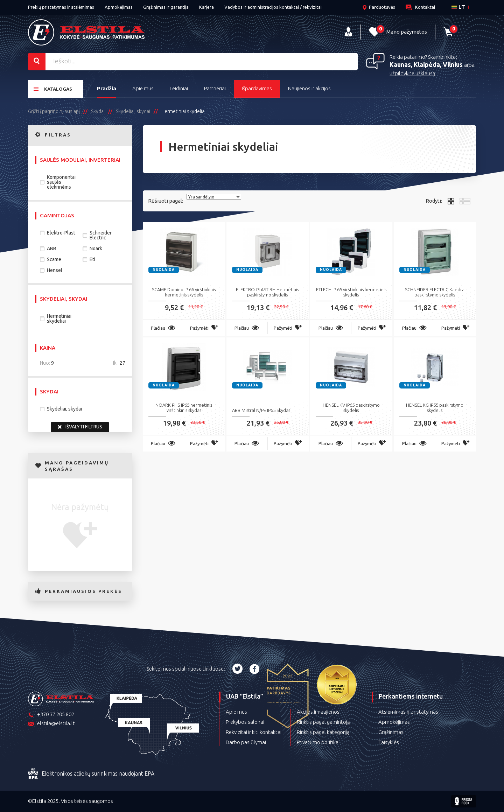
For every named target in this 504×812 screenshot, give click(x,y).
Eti (92, 259)
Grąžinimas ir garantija (166, 7)
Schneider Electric (101, 235)
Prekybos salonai (245, 722)
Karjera (206, 7)
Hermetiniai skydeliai (59, 318)
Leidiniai (179, 88)
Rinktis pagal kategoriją (323, 732)
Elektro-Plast (61, 233)
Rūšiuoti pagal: (166, 201)
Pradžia (107, 88)
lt (458, 7)
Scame (54, 259)
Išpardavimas (257, 88)
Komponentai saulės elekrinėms (61, 182)
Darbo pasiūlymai (246, 742)
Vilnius (453, 64)
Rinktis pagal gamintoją (323, 722)
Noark (96, 248)
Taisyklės (389, 742)
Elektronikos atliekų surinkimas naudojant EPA (91, 774)
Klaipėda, (428, 64)
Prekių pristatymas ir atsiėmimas (61, 7)
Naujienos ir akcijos (309, 88)
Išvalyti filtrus (80, 427)
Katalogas (53, 89)
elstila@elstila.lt (51, 724)
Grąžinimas (391, 732)
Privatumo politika (318, 742)
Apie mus (143, 88)
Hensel (55, 270)
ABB (52, 248)
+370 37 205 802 (51, 715)
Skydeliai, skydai (64, 409)
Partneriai (215, 88)
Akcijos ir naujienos (318, 712)
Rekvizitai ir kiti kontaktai (254, 732)
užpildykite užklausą (412, 73)
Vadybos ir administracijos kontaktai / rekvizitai (273, 7)
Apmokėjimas (119, 7)
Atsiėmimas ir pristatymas (408, 712)
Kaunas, (402, 64)
